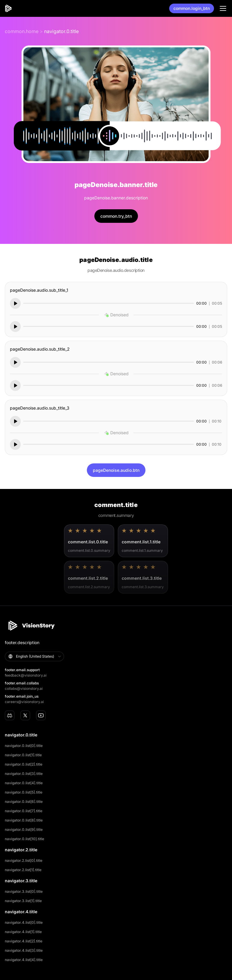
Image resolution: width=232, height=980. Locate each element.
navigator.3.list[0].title (24, 891)
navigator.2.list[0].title (24, 860)
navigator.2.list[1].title (23, 870)
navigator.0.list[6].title (24, 802)
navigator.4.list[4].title (24, 960)
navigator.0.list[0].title (24, 746)
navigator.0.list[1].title (23, 755)
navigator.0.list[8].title (24, 820)
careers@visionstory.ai (24, 702)
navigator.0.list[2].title (24, 764)
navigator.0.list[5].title (24, 792)
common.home (22, 31)
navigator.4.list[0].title (24, 922)
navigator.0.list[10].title (24, 839)
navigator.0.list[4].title (24, 783)
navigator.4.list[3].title (24, 950)
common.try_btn (116, 216)
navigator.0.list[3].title (24, 774)
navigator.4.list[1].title (23, 932)
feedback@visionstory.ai (26, 675)
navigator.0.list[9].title (24, 829)
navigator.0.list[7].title (24, 811)
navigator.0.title (61, 31)
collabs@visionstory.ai (24, 688)
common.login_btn (192, 8)
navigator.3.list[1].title (23, 901)
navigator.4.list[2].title (24, 941)
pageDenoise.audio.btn (116, 470)
